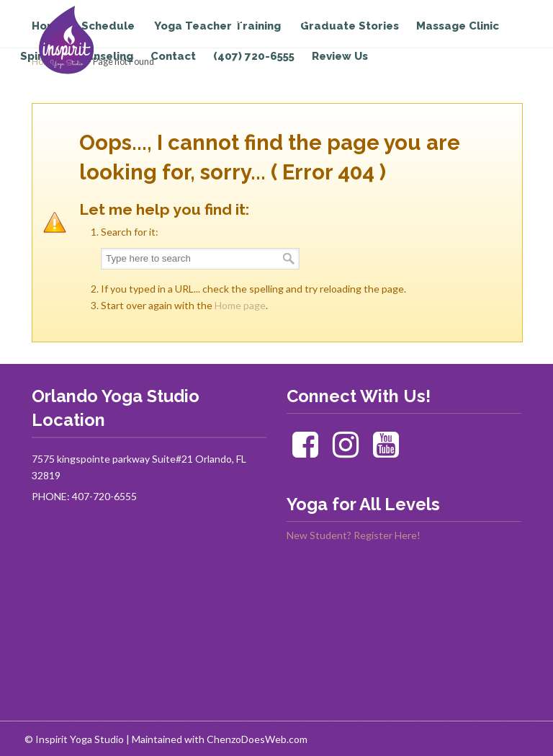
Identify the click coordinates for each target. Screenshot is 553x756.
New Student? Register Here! (354, 535)
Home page (240, 305)
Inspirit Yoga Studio (91, 40)
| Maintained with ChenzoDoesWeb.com (217, 739)
